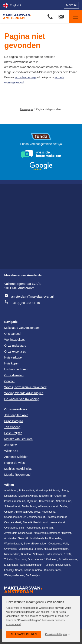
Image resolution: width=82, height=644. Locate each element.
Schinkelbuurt (12, 506)
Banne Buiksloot (33, 570)
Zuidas (63, 506)
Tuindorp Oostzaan (15, 560)
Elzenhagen (11, 565)
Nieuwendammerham (56, 549)
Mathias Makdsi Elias (18, 469)
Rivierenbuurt (47, 501)
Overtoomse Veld (58, 544)
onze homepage (26, 77)
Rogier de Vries (14, 463)
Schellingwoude (68, 560)
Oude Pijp (60, 496)
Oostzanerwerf (36, 560)
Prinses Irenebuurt (15, 501)
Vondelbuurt (33, 528)
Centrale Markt (13, 522)
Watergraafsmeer (14, 575)
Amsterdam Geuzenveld (18, 533)
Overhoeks (10, 549)
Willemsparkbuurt (48, 506)
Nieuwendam (12, 554)
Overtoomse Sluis (14, 528)
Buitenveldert (27, 491)
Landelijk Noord (13, 570)
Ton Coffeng (12, 427)
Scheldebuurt (64, 501)
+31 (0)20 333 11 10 (26, 303)
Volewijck (38, 554)
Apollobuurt (11, 491)
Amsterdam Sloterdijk (16, 538)
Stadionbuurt (29, 506)
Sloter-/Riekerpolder (35, 544)
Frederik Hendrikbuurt (35, 522)
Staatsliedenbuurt (57, 517)
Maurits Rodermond (17, 475)
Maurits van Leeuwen (18, 439)
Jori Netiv (10, 445)
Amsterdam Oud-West (27, 512)
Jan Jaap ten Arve (16, 415)
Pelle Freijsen (13, 433)
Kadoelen (52, 560)
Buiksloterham (54, 554)
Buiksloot (26, 554)
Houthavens (48, 512)
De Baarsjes (33, 575)
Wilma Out (11, 451)
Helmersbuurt (57, 522)
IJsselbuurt (10, 496)
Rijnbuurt (32, 501)
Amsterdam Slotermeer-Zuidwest (52, 533)
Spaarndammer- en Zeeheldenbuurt (25, 517)
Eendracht (48, 528)
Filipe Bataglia (14, 421)
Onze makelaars (16, 409)
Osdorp (8, 512)
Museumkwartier (28, 496)
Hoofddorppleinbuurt (47, 491)
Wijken (9, 485)
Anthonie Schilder (16, 457)
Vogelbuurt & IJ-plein (30, 549)
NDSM (67, 554)
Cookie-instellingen (56, 634)
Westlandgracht (13, 544)
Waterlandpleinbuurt (31, 565)
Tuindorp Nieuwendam (57, 565)
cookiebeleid (14, 624)
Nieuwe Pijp (46, 496)
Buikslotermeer (53, 570)
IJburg (64, 491)
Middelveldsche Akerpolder (46, 538)
